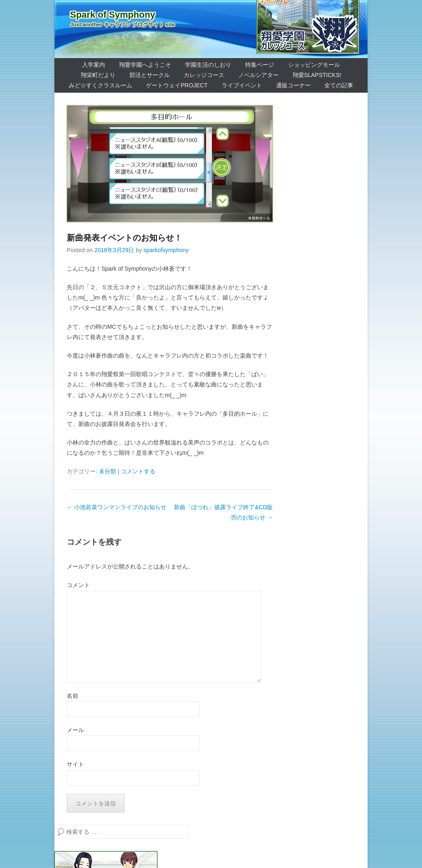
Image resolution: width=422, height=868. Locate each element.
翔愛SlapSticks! (317, 75)
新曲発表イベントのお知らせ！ (124, 238)
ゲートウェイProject (177, 85)
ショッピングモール (314, 65)
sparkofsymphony (166, 250)
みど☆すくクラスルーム (101, 85)
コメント (78, 585)
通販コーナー (293, 85)
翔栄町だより (98, 75)
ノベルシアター (258, 75)
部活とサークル (150, 75)
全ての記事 (339, 85)
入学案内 (94, 65)
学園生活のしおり (208, 65)
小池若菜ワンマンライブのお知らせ (117, 507)
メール (75, 730)
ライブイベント (242, 85)
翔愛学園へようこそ (145, 65)
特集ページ (260, 65)
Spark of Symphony (113, 15)
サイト (75, 764)
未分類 (108, 471)
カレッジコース (204, 75)
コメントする (138, 471)
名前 (73, 696)
